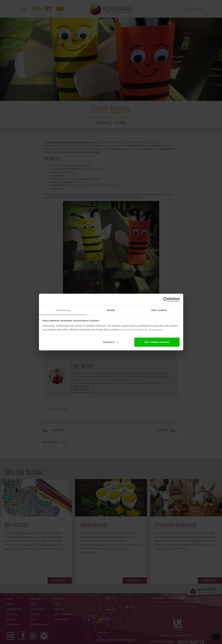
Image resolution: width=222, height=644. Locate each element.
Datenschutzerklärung (134, 329)
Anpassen (111, 342)
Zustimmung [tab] (63, 310)
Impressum (156, 329)
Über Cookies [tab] (159, 310)
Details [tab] (111, 310)
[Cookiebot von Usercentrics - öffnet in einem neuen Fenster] (165, 300)
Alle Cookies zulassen (157, 342)
